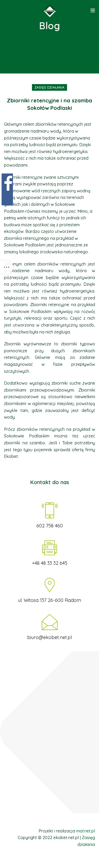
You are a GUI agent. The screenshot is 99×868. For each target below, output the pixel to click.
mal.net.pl (86, 831)
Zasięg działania (50, 87)
